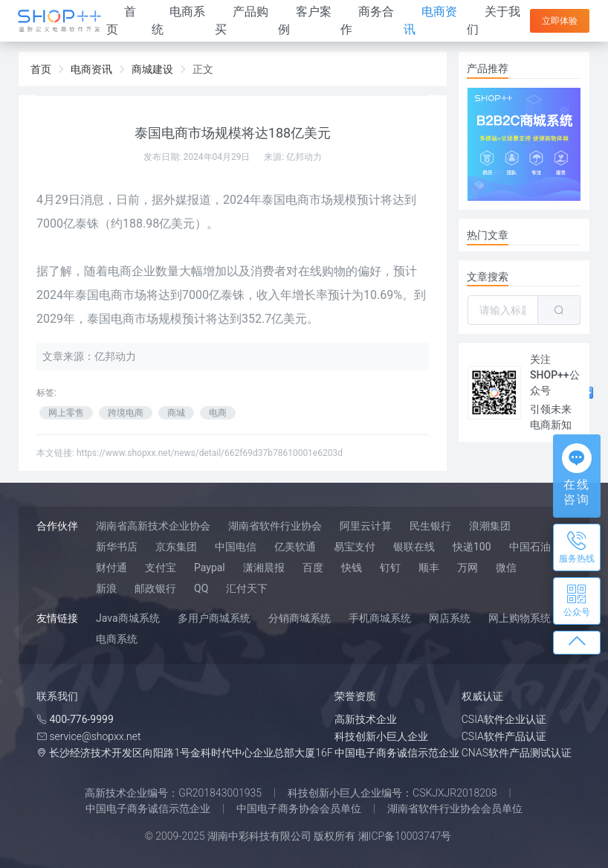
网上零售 (66, 413)
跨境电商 (126, 413)
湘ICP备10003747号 (405, 836)
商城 (176, 413)
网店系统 (450, 618)
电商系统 (117, 639)
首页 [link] (41, 69)
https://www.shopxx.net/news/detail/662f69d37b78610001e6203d (210, 453)
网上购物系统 (520, 618)
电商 (218, 413)
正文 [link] (203, 69)
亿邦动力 (304, 157)
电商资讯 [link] (91, 69)
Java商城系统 (128, 618)
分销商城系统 (300, 618)
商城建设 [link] (152, 69)
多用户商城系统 (214, 618)
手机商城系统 (380, 618)
